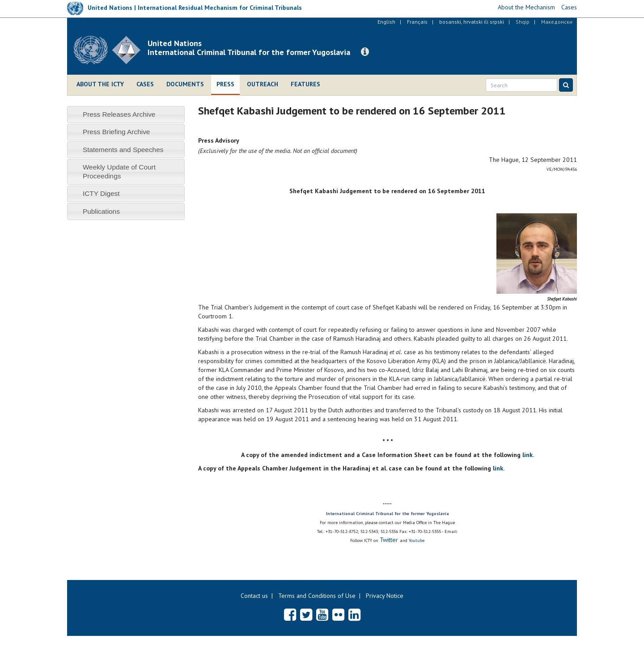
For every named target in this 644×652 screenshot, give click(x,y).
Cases (145, 84)
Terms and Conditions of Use (317, 596)
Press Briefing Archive (117, 132)
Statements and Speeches (123, 150)
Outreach (263, 84)
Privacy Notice (385, 596)
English (386, 22)
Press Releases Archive (119, 114)
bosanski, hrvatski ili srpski (472, 22)
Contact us (254, 596)
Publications (101, 211)
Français (417, 22)
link (498, 468)
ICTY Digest (101, 193)
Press (225, 84)
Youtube (417, 540)
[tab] (126, 114)
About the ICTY (100, 84)
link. (528, 455)
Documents (185, 84)
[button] (365, 52)
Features (305, 84)
